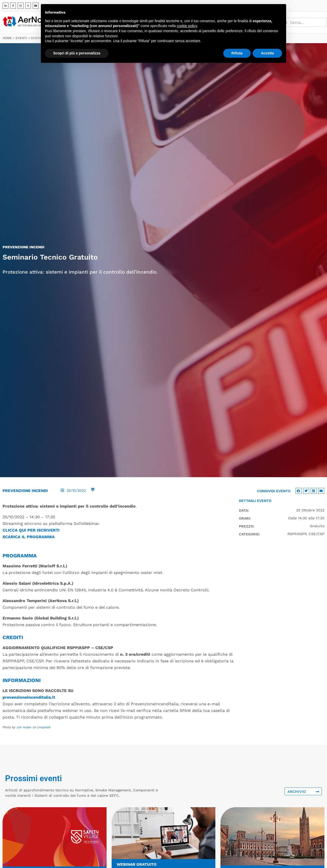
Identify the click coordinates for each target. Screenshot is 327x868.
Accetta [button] (267, 53)
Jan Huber (24, 727)
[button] (299, 491)
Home (7, 38)
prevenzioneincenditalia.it (29, 697)
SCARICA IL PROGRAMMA (29, 537)
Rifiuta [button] (237, 53)
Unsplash (44, 727)
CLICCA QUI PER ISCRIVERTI (31, 530)
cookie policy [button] (187, 26)
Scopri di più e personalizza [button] (77, 53)
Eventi (21, 38)
